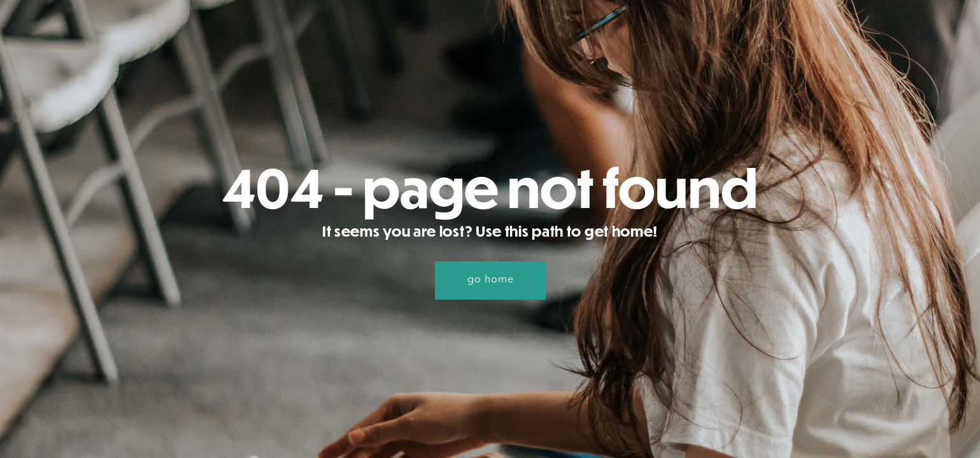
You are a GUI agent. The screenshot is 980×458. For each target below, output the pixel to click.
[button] (490, 281)
